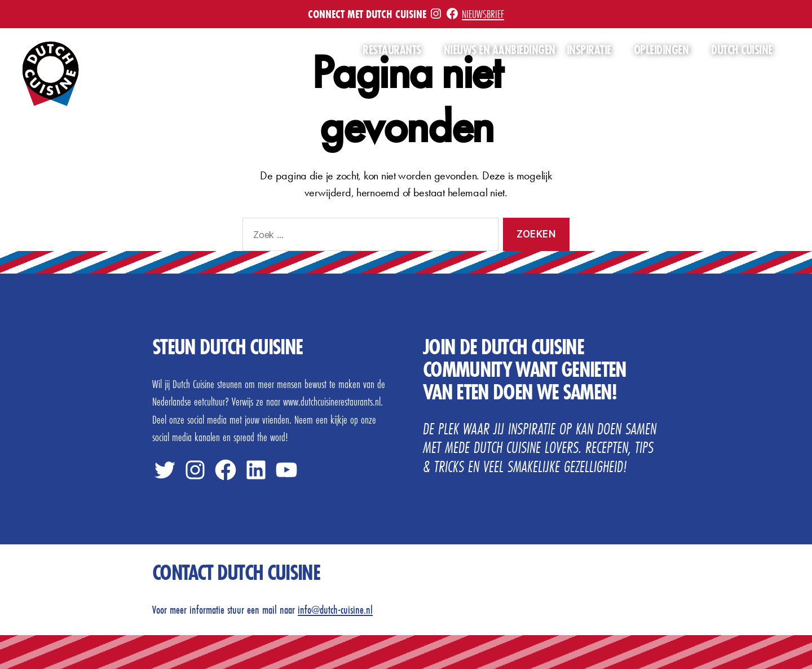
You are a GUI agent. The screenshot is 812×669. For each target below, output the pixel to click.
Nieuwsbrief (483, 14)
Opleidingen (661, 50)
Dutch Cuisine (742, 50)
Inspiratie (589, 50)
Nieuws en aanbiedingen (500, 50)
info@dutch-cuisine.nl (335, 609)
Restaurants (392, 50)
